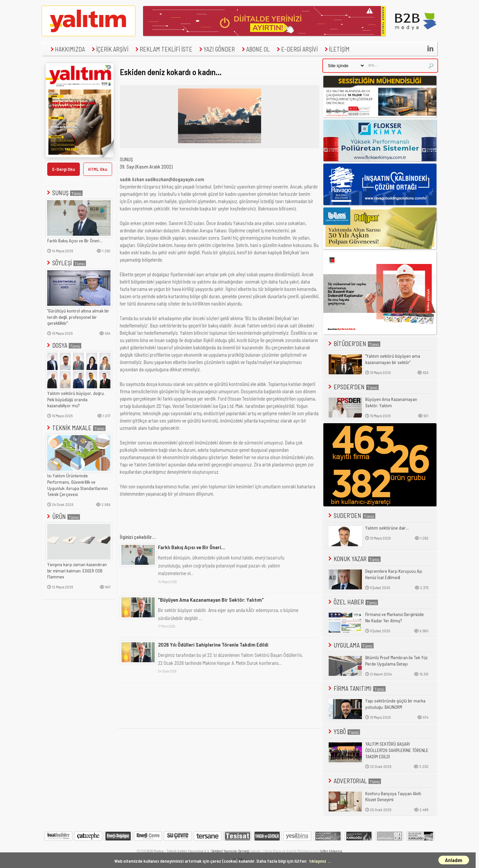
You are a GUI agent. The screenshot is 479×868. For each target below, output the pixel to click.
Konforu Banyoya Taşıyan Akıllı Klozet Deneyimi (393, 797)
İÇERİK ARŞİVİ (109, 49)
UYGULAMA (350, 645)
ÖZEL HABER (353, 602)
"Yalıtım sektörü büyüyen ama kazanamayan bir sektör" (393, 359)
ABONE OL (255, 49)
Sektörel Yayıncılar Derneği (231, 851)
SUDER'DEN (351, 515)
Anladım (454, 860)
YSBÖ (344, 732)
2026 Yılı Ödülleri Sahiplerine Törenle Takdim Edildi (213, 644)
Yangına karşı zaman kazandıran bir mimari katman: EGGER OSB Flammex (77, 571)
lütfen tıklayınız (331, 851)
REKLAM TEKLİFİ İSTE (163, 49)
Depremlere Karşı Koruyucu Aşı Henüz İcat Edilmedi (394, 574)
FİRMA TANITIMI (356, 688)
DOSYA (64, 345)
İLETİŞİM (336, 49)
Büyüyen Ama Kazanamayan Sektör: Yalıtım (391, 402)
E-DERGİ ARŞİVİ (296, 49)
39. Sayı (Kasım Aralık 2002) (146, 167)
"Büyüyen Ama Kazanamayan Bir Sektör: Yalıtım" (211, 600)
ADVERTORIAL (354, 781)
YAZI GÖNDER (216, 49)
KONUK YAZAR (354, 559)
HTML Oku (98, 169)
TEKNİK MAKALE (76, 428)
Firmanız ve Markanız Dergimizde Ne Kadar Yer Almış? (395, 618)
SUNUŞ (64, 193)
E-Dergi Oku (64, 169)
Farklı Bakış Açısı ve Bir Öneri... (75, 241)
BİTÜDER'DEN (354, 344)
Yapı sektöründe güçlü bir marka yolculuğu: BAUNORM (395, 704)
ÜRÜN (63, 516)
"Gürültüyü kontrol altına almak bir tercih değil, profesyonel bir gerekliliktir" (78, 317)
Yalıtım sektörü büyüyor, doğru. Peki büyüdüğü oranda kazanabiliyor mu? (76, 399)
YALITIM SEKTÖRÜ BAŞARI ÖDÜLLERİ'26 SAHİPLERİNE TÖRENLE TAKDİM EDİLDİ (397, 750)
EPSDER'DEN (353, 387)
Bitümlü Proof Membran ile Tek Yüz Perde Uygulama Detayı (396, 661)
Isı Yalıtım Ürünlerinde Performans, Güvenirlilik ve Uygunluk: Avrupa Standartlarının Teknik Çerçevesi (78, 485)
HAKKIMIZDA (67, 49)
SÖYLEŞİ (66, 263)
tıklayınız (318, 861)
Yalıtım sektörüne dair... (387, 528)
